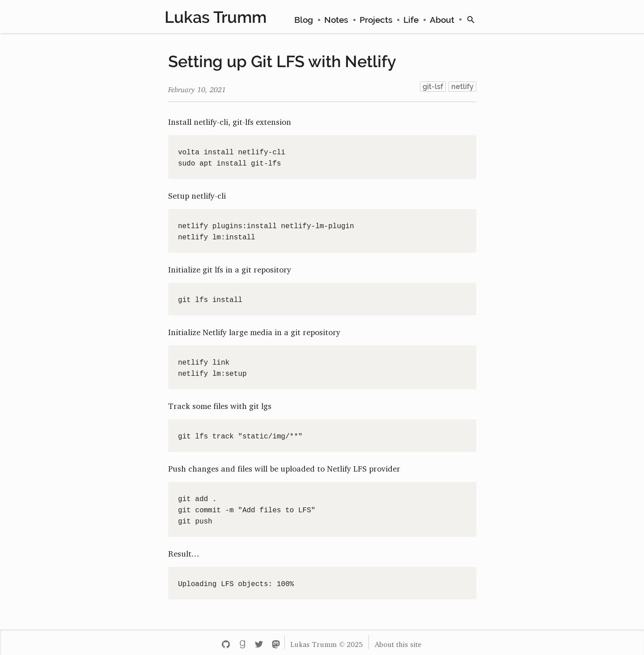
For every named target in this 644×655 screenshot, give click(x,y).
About (442, 20)
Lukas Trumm (216, 17)
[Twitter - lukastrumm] (259, 642)
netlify (462, 87)
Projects (376, 20)
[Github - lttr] (226, 642)
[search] (471, 20)
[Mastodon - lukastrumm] (276, 642)
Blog (304, 20)
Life (411, 20)
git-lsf (433, 87)
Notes (336, 20)
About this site (398, 642)
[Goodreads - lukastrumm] (242, 642)
